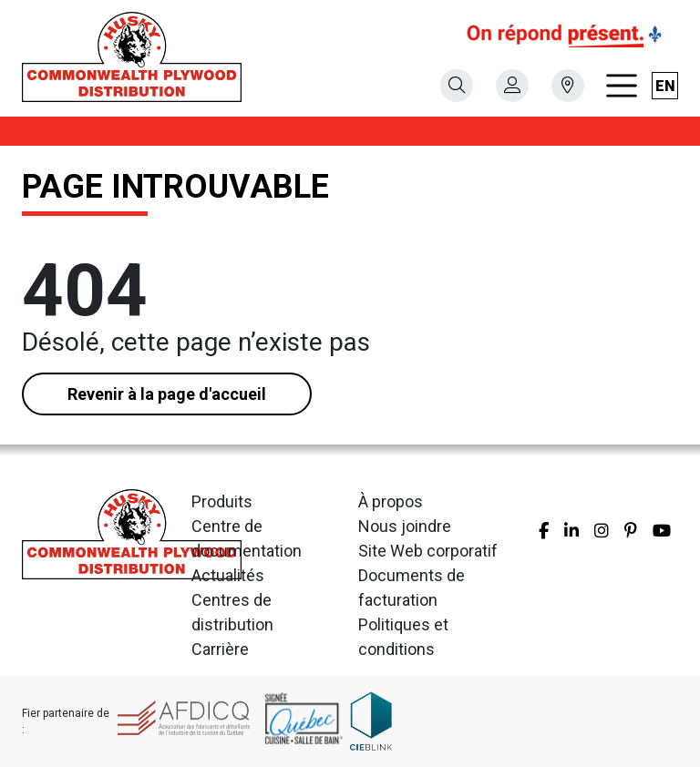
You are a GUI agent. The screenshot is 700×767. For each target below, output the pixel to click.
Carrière (220, 649)
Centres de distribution (232, 612)
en (665, 86)
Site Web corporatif (428, 551)
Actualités (228, 575)
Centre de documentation (247, 538)
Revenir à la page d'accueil (167, 394)
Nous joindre (405, 526)
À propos (391, 501)
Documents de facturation (412, 588)
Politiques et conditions (403, 637)
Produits (222, 501)
